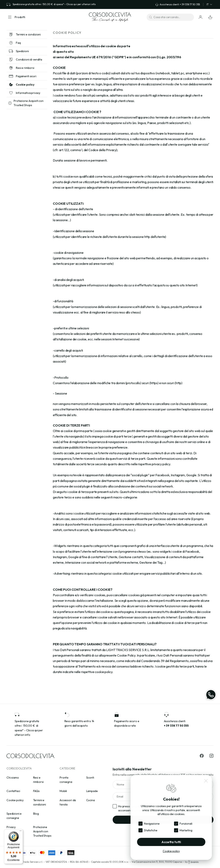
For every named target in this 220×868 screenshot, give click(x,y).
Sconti (90, 778)
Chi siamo (13, 778)
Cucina (90, 800)
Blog (36, 814)
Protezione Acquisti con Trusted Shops (42, 831)
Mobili (63, 791)
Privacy (11, 827)
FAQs (36, 791)
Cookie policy (15, 800)
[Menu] (21, 832)
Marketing (186, 830)
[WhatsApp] (211, 695)
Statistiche (151, 830)
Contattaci (13, 791)
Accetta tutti (171, 842)
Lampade (92, 791)
